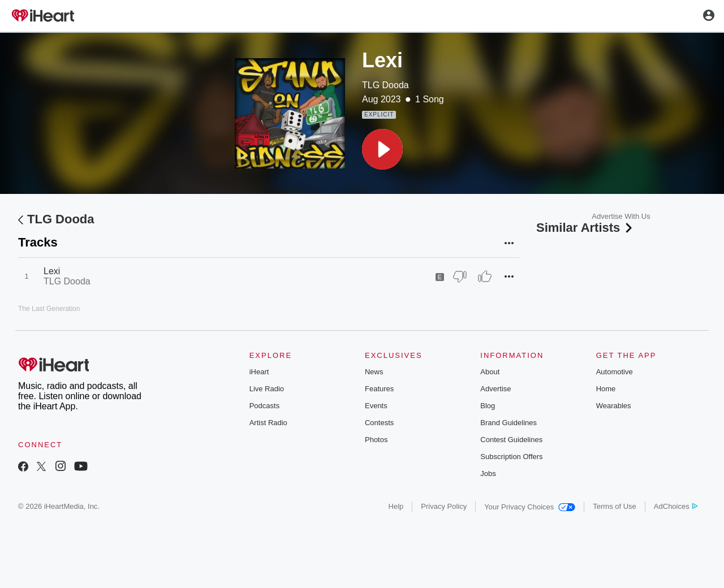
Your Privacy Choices (530, 507)
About (490, 372)
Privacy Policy (444, 506)
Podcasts (264, 406)
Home (606, 389)
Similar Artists (585, 228)
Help (396, 506)
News (374, 372)
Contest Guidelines (511, 440)
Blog (488, 406)
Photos (376, 440)
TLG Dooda (385, 85)
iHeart (259, 372)
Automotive (615, 372)
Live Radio (267, 389)
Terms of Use (615, 506)
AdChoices (676, 506)
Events (376, 406)
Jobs (488, 474)
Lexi (52, 271)
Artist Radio (268, 423)
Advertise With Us (621, 216)
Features (379, 389)
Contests (379, 423)
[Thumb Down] (460, 276)
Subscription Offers (511, 457)
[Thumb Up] (485, 276)
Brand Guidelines (508, 423)
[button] (382, 149)
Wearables (614, 406)
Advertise (495, 389)
